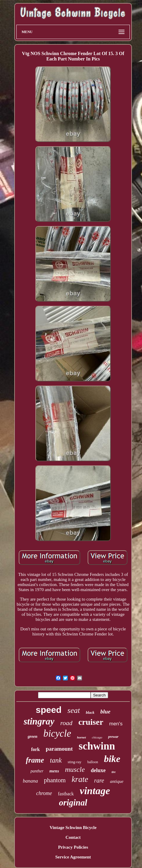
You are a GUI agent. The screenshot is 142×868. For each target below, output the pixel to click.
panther (37, 771)
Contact (73, 837)
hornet (81, 737)
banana (30, 781)
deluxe (98, 770)
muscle (75, 769)
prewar (113, 737)
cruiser (91, 722)
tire (113, 772)
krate (80, 779)
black (90, 712)
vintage (95, 791)
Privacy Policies (73, 847)
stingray (39, 721)
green (33, 737)
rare (99, 780)
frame (35, 760)
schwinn (97, 746)
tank (56, 760)
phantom (55, 780)
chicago (97, 737)
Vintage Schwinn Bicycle (73, 828)
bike (112, 759)
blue (105, 712)
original (73, 802)
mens (54, 771)
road (66, 723)
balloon (93, 762)
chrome (44, 793)
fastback (66, 794)
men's (116, 724)
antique (117, 781)
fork (35, 749)
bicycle (57, 733)
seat (74, 710)
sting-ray (75, 762)
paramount (59, 749)
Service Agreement (73, 857)
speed (49, 710)
